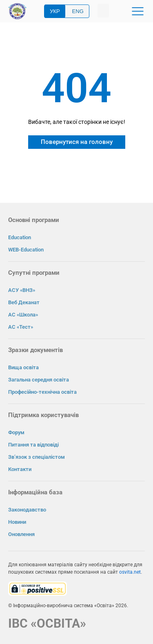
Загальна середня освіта (39, 380)
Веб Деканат (24, 302)
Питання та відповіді (33, 445)
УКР (55, 11)
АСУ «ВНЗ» (22, 290)
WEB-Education (26, 250)
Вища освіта (23, 367)
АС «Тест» (21, 327)
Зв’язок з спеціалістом (37, 457)
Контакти (20, 469)
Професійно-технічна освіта (42, 392)
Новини (17, 522)
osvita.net (130, 572)
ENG (78, 11)
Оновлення (21, 534)
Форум (16, 432)
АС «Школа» (23, 315)
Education (20, 237)
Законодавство (27, 510)
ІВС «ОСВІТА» (47, 623)
